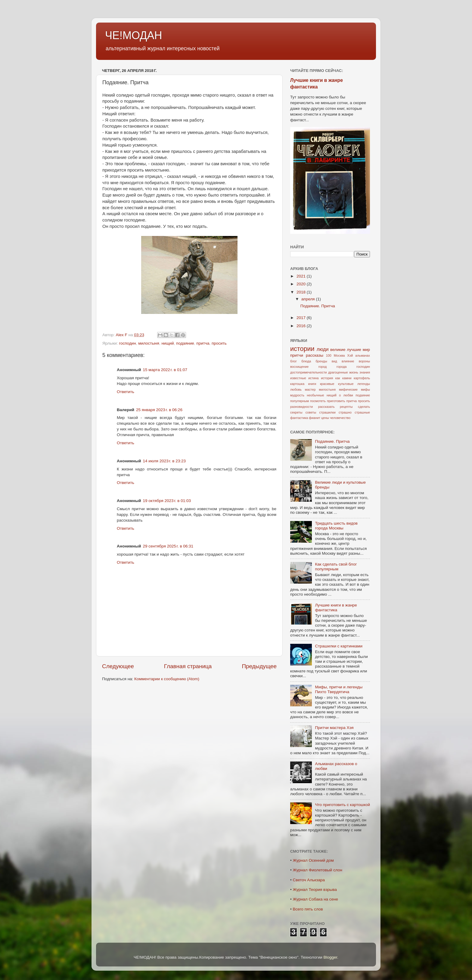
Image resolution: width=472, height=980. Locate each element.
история (327, 378)
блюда (306, 361)
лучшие (354, 350)
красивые (327, 384)
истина (313, 378)
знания (365, 372)
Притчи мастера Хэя (334, 728)
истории (302, 349)
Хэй (350, 355)
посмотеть (318, 401)
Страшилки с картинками (339, 646)
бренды (321, 361)
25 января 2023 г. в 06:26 (159, 410)
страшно (345, 412)
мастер (310, 389)
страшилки (328, 412)
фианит (315, 418)
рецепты (346, 407)
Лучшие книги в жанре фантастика (336, 608)
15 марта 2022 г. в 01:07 (165, 370)
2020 (302, 284)
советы (311, 412)
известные (298, 378)
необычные (315, 395)
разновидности (301, 407)
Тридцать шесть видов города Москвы (336, 526)
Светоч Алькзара (309, 880)
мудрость (297, 395)
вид (334, 361)
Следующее (118, 666)
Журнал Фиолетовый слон (317, 870)
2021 (302, 276)
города (342, 367)
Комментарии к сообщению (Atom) (167, 679)
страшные (362, 412)
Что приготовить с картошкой (342, 805)
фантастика (299, 418)
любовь (296, 389)
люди (323, 349)
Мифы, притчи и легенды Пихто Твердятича (339, 689)
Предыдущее (259, 666)
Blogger (331, 957)
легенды (364, 384)
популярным (300, 401)
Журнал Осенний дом (313, 860)
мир (366, 350)
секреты (296, 412)
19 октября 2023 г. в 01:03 (167, 501)
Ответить (126, 392)
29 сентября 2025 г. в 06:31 (168, 546)
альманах (363, 355)
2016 (302, 326)
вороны (364, 361)
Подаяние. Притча (318, 306)
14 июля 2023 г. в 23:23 (164, 461)
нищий (168, 343)
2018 (302, 292)
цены (325, 418)
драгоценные (338, 372)
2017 (302, 318)
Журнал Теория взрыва (315, 890)
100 (329, 355)
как (338, 378)
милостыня (149, 343)
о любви (346, 395)
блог (293, 361)
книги (312, 384)
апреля (309, 299)
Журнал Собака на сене (315, 899)
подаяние (185, 343)
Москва (339, 355)
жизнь (354, 372)
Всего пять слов (308, 909)
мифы (365, 389)
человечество (340, 418)
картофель (362, 378)
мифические (348, 389)
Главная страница (188, 666)
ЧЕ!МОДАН (134, 35)
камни (347, 378)
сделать (364, 407)
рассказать (326, 407)
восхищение (299, 367)
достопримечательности (309, 372)
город (323, 367)
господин (127, 343)
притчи (297, 355)
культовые (346, 384)
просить (219, 343)
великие (338, 350)
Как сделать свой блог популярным (336, 567)
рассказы (315, 355)
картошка (297, 384)
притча (203, 343)
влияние (348, 361)
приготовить (336, 401)
